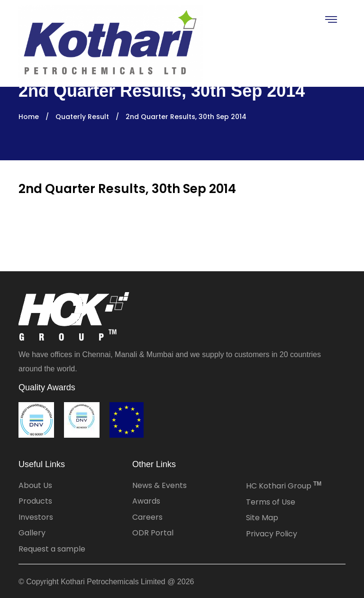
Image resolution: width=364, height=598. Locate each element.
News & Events (159, 485)
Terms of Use (271, 502)
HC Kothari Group (284, 486)
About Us (35, 485)
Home (29, 117)
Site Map (262, 518)
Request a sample (52, 549)
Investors (36, 517)
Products (35, 501)
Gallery (32, 533)
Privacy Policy (272, 534)
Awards (146, 501)
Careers (147, 517)
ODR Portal (153, 533)
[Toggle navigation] (331, 19)
